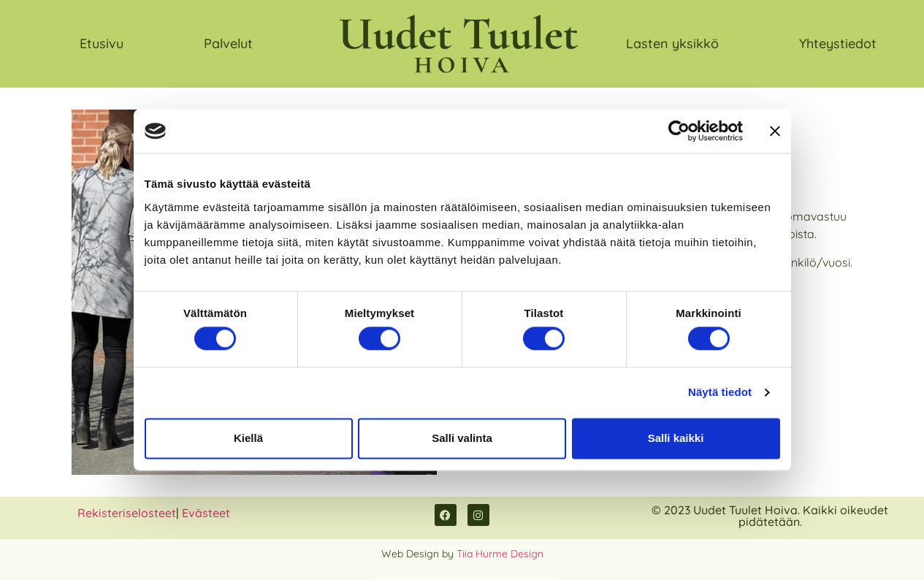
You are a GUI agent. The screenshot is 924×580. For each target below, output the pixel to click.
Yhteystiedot (838, 43)
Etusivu (102, 43)
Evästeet (206, 513)
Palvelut (228, 43)
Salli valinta (462, 438)
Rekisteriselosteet (127, 513)
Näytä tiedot (720, 393)
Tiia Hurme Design (500, 554)
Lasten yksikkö (672, 43)
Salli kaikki (676, 438)
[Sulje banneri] (775, 131)
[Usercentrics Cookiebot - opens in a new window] (679, 131)
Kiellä (248, 438)
